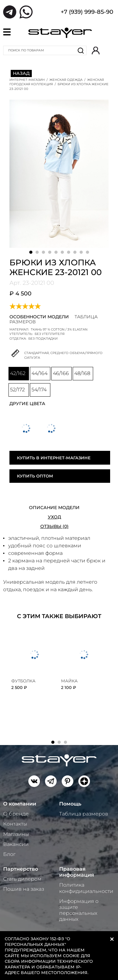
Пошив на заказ (24, 889)
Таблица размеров (84, 814)
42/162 (18, 373)
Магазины (16, 834)
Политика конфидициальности (86, 888)
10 (87, 252)
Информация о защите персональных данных (79, 910)
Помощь (70, 804)
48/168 (82, 373)
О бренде (16, 814)
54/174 (39, 390)
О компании (20, 804)
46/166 (61, 373)
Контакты (15, 824)
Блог (9, 854)
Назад (21, 73)
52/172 (17, 390)
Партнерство (21, 869)
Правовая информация (77, 872)
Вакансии (16, 844)
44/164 (39, 373)
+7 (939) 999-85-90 (87, 13)
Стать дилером (22, 879)
